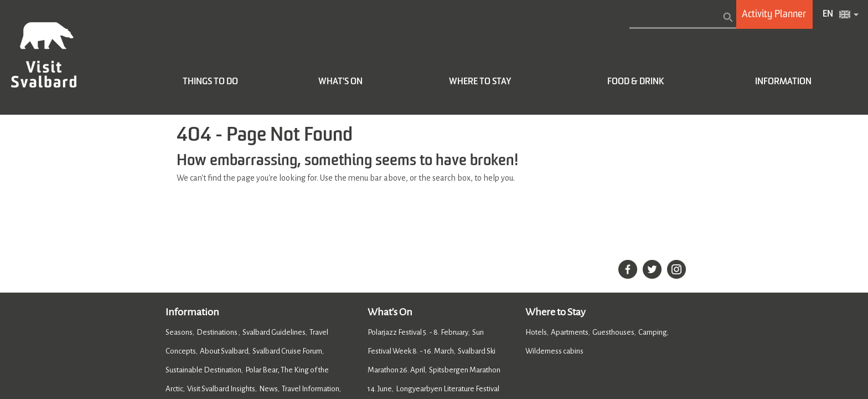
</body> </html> (434, 199)
